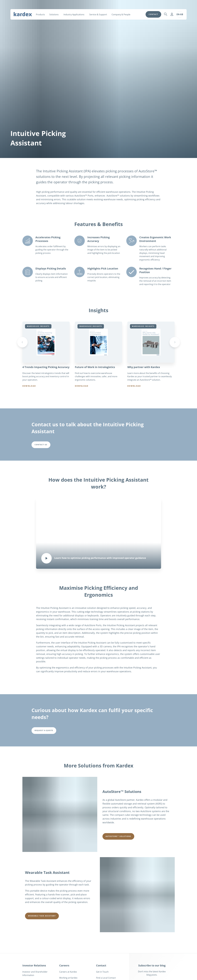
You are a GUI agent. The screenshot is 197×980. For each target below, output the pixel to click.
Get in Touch (102, 972)
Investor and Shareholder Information (35, 973)
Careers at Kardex (68, 972)
